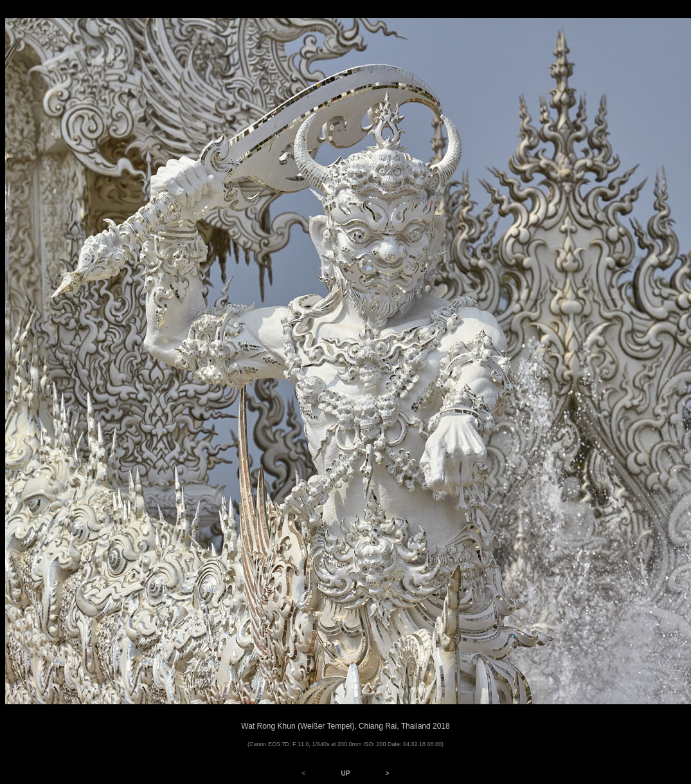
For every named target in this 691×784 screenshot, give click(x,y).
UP (346, 773)
